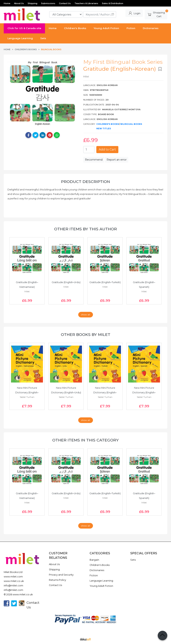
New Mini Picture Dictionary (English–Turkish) (105, 392)
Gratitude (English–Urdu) (66, 282)
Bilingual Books (131, 124)
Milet (27, 291)
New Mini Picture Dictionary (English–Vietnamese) (27, 392)
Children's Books (108, 124)
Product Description (85, 182)
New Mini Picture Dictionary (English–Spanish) (144, 392)
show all (86, 315)
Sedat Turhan (27, 397)
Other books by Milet (86, 334)
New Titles (104, 129)
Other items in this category (85, 440)
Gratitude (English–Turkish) (105, 282)
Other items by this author (85, 229)
